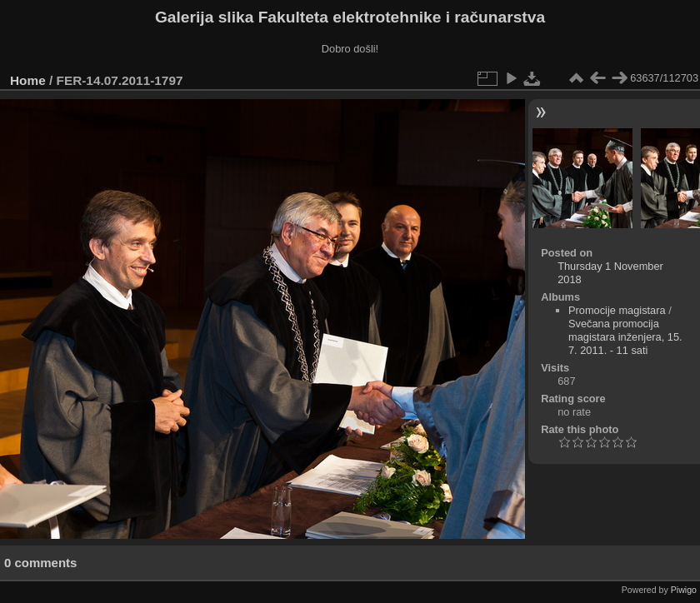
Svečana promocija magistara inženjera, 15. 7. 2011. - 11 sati (625, 337)
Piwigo (684, 590)
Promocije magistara (617, 310)
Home (28, 80)
